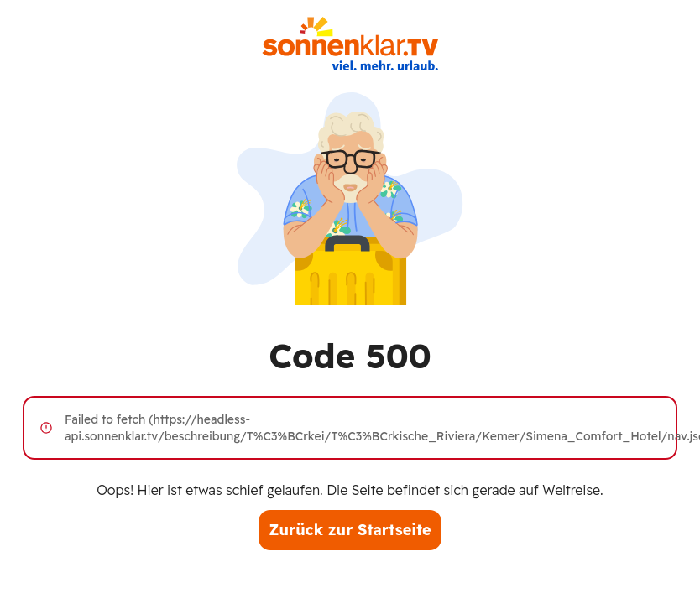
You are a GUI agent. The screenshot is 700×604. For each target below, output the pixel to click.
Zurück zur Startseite (350, 530)
